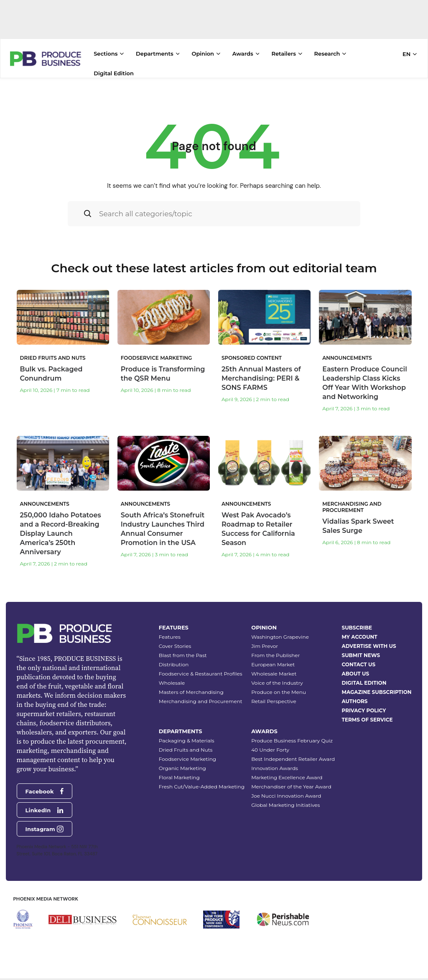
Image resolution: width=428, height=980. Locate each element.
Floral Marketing (179, 772)
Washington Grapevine (280, 631)
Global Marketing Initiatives (285, 800)
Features (170, 631)
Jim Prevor (265, 641)
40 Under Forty (270, 744)
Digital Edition (114, 73)
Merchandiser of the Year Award (291, 781)
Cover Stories (175, 641)
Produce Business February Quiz (292, 735)
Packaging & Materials (187, 735)
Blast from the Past (183, 650)
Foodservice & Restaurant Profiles (201, 668)
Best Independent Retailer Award (293, 754)
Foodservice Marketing (187, 754)
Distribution (174, 659)
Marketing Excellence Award (287, 772)
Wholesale (172, 677)
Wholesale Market (274, 668)
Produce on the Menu (279, 687)
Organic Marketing (182, 763)
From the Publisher (275, 650)
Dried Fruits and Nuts (186, 744)
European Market (273, 659)
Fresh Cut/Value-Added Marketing (202, 781)
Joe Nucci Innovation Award (286, 790)
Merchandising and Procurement (201, 696)
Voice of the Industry (277, 677)
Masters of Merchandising (191, 687)
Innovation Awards (275, 763)
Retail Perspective (274, 696)
